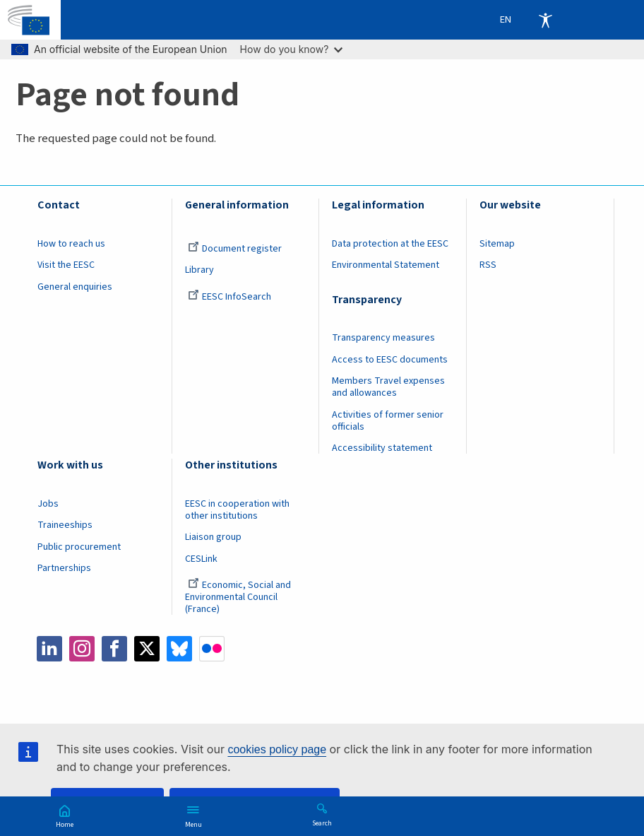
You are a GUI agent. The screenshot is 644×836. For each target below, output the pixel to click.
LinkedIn (49, 649)
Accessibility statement (382, 448)
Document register (235, 249)
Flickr (212, 649)
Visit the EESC (66, 265)
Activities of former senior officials (388, 421)
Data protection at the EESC (390, 244)
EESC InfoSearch (229, 297)
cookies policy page (277, 749)
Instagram (82, 649)
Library (199, 270)
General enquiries (75, 287)
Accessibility (545, 20)
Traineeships (65, 525)
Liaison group (213, 537)
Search (322, 823)
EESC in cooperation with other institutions (237, 510)
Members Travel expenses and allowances (388, 387)
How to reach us (71, 244)
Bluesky (179, 649)
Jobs (48, 504)
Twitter (147, 649)
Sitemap (497, 244)
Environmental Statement (386, 265)
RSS (488, 265)
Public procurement (79, 547)
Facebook (114, 649)
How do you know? (292, 49)
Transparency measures (383, 338)
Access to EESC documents (390, 360)
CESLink (201, 559)
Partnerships (64, 568)
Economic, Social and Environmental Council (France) (238, 597)
